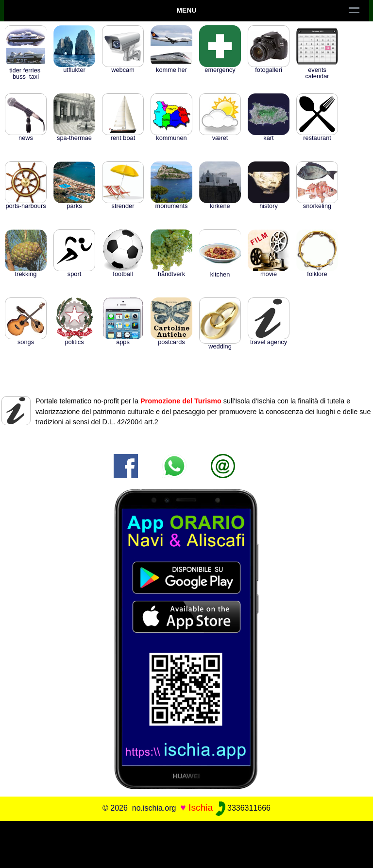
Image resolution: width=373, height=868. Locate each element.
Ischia (201, 807)
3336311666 (243, 808)
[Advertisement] (186, 843)
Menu (186, 10)
